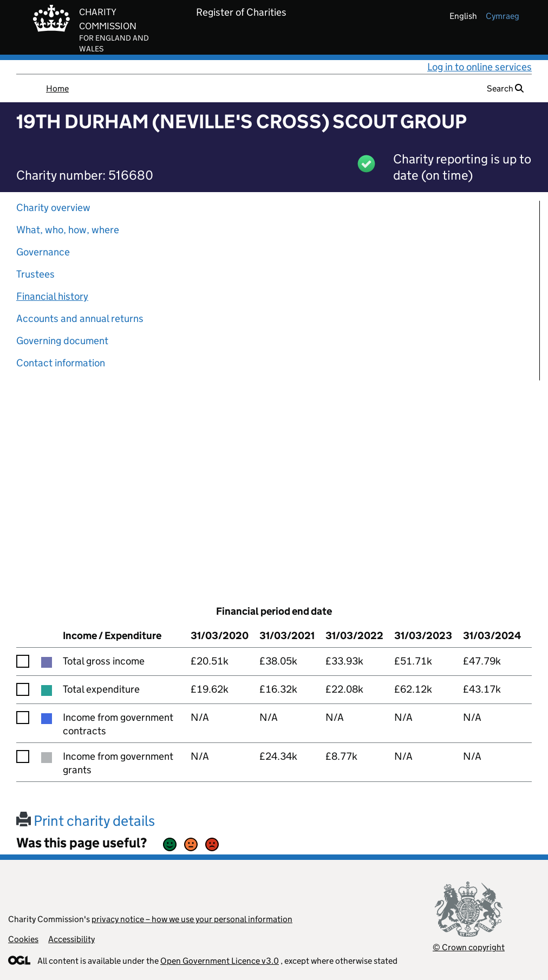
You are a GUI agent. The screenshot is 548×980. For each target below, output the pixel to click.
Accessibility (71, 939)
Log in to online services (479, 67)
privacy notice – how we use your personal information (192, 919)
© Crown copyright (469, 947)
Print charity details (86, 821)
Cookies (23, 939)
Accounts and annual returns (80, 318)
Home (57, 88)
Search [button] (505, 88)
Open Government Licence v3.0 (220, 961)
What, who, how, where (68, 230)
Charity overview (53, 208)
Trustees (35, 274)
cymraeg (503, 16)
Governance (43, 252)
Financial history (52, 296)
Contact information (61, 363)
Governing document (62, 341)
